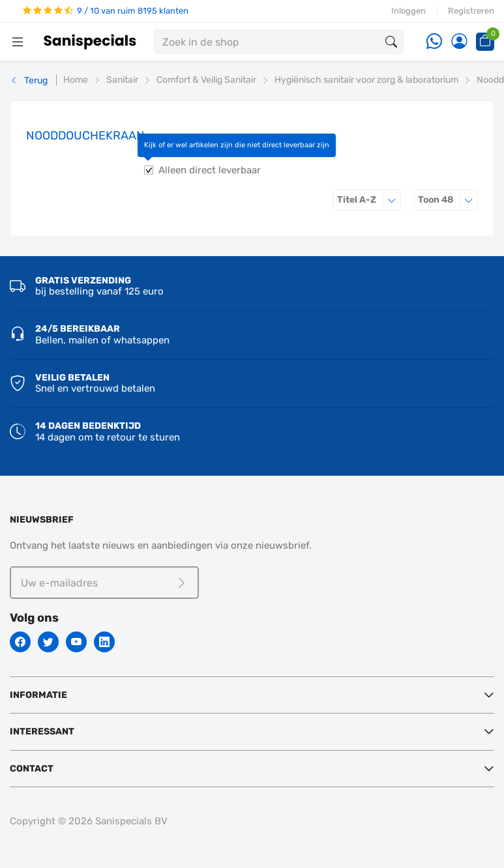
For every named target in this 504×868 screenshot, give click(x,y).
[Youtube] (76, 642)
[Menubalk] (18, 42)
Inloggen (408, 11)
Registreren (471, 11)
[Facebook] (20, 642)
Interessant (42, 731)
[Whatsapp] (434, 42)
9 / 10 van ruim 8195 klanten (106, 11)
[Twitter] (48, 642)
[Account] (459, 42)
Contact (32, 769)
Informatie (38, 695)
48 (448, 200)
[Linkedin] (104, 642)
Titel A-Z (369, 200)
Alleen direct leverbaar (210, 170)
